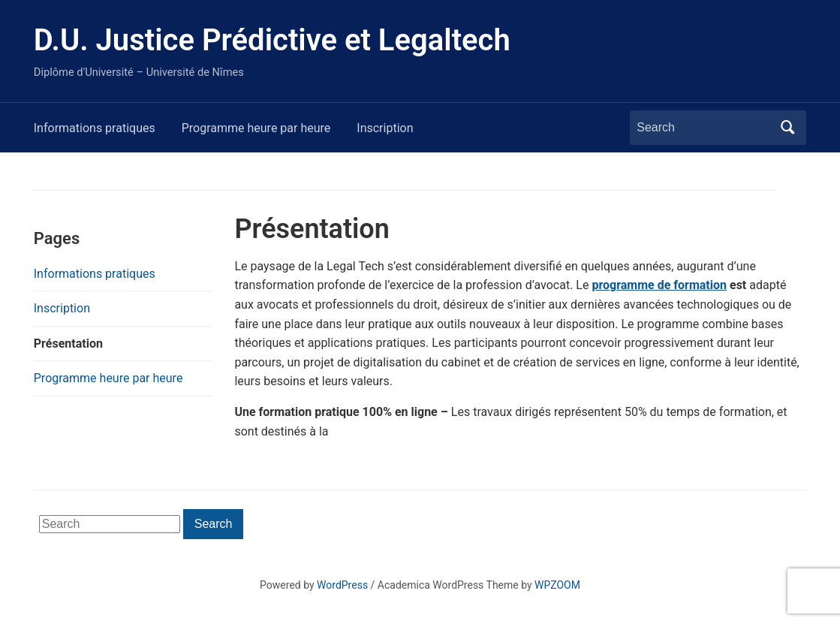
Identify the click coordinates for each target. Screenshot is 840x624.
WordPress (342, 585)
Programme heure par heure (256, 128)
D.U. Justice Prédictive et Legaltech (272, 40)
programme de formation (659, 285)
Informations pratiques (95, 128)
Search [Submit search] (787, 128)
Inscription (385, 128)
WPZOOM (557, 585)
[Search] (704, 128)
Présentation (68, 344)
